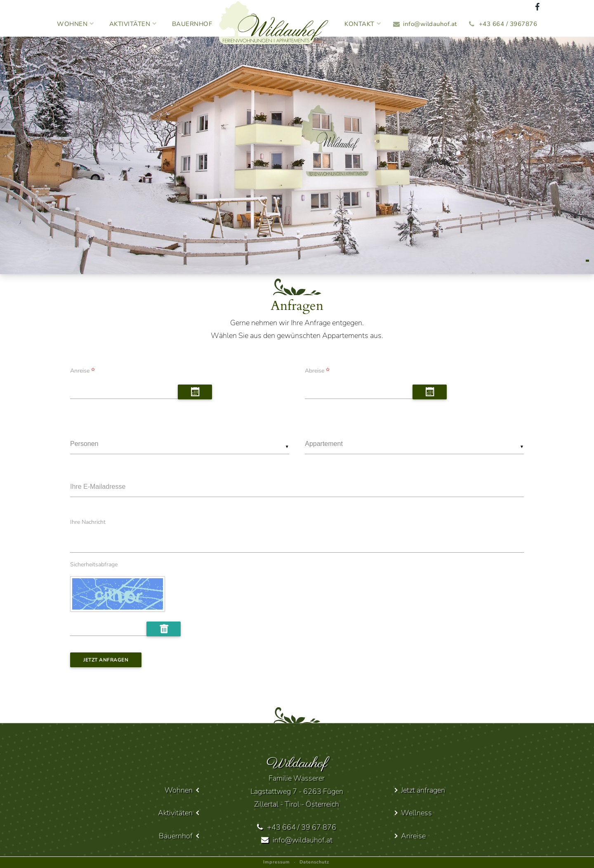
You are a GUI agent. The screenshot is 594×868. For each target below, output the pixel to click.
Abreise (318, 371)
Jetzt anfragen (106, 660)
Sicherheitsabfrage (94, 565)
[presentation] (10, 158)
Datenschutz (314, 862)
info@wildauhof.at (430, 24)
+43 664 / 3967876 (508, 24)
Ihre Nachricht (88, 522)
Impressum (277, 862)
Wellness (416, 813)
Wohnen (76, 24)
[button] (587, 261)
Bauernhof (192, 24)
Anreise (84, 371)
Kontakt (363, 24)
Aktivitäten (133, 24)
